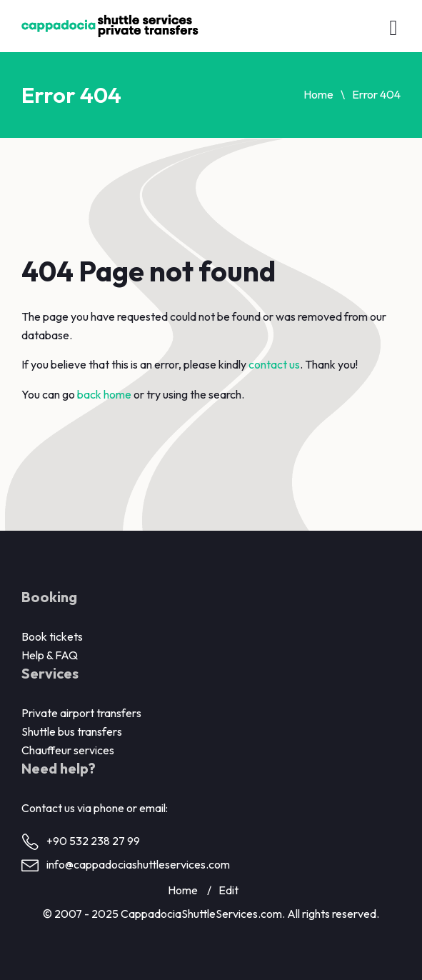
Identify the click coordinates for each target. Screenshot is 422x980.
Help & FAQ (50, 655)
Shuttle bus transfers (72, 731)
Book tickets (52, 636)
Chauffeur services (68, 750)
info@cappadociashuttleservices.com (138, 864)
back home (104, 394)
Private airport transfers (81, 713)
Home (318, 94)
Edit (228, 890)
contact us (274, 364)
